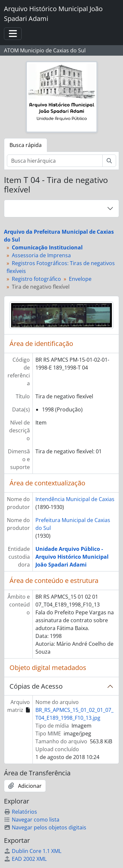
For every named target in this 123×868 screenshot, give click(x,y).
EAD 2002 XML (25, 859)
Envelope (80, 279)
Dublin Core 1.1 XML (33, 851)
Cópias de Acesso (36, 686)
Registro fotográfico (36, 279)
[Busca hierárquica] (55, 161)
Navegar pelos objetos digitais (45, 827)
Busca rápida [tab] (26, 145)
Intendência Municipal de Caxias (75, 499)
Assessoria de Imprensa (41, 255)
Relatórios (20, 812)
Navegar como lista (32, 820)
